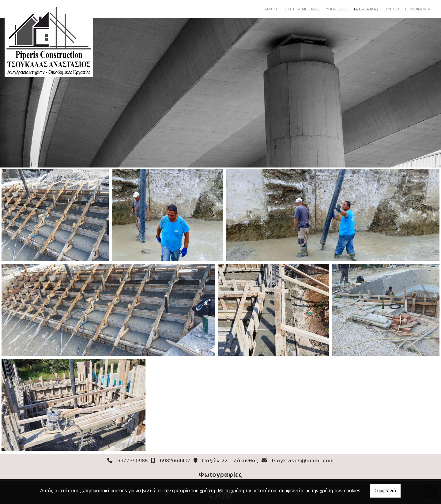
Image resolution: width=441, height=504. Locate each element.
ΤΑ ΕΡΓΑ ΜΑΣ (366, 9)
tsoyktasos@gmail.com (303, 461)
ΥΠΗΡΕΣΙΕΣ (336, 9)
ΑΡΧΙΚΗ (271, 9)
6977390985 (133, 461)
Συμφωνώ (385, 491)
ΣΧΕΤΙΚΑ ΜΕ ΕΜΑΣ (302, 9)
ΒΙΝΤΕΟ (392, 9)
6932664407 (175, 461)
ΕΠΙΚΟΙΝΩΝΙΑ (418, 9)
